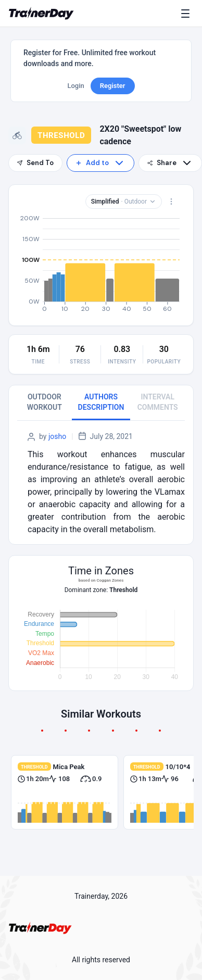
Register (113, 86)
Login (75, 86)
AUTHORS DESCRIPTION (101, 402)
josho (57, 436)
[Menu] (187, 14)
